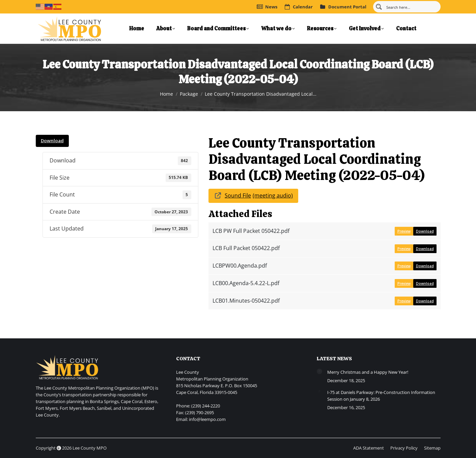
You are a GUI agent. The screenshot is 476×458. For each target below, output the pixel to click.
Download (52, 141)
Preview (404, 231)
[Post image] (319, 371)
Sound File (238, 195)
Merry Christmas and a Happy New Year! (368, 372)
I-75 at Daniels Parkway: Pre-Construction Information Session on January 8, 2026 (381, 396)
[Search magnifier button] (379, 7)
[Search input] (411, 7)
